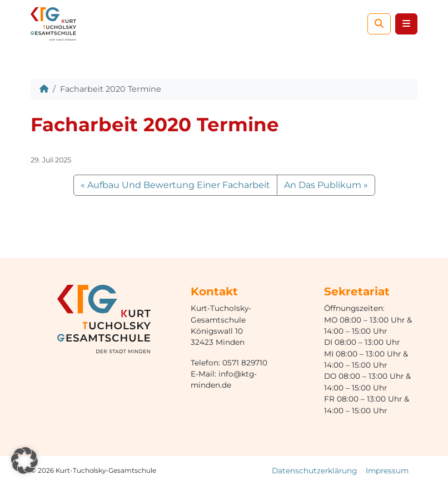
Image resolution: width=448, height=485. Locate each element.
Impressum (387, 471)
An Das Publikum (323, 185)
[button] (24, 461)
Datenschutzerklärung (314, 471)
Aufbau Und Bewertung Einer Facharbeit (179, 185)
